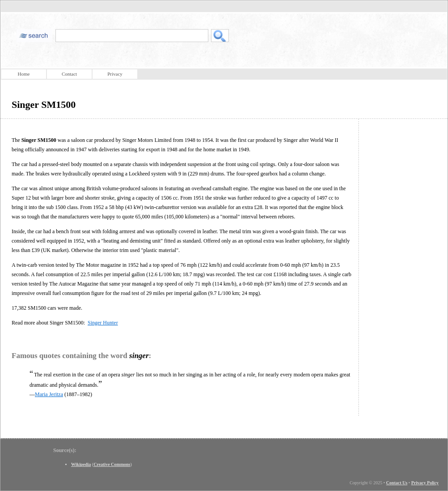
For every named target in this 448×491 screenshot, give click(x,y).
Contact (69, 74)
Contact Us (397, 483)
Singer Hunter (103, 323)
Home (24, 74)
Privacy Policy (425, 483)
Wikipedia (81, 464)
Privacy (115, 74)
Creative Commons (112, 464)
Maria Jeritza (49, 394)
